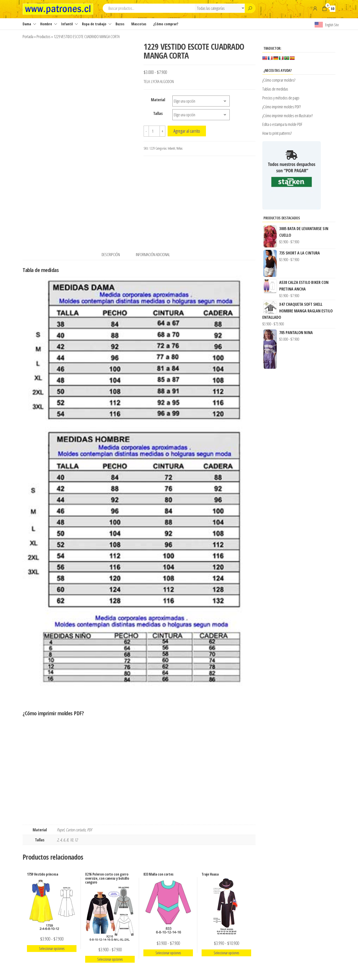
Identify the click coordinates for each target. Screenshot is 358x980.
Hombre (46, 24)
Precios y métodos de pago (281, 98)
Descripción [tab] (111, 254)
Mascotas (139, 24)
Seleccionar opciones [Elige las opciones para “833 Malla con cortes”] (168, 953)
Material (158, 100)
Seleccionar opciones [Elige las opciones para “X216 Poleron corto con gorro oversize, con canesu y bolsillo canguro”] (110, 959)
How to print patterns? (277, 133)
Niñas (179, 148)
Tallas (158, 113)
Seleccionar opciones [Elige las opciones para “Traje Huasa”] (226, 953)
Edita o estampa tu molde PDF (282, 124)
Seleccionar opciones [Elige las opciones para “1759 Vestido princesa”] (52, 949)
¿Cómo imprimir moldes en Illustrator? (287, 116)
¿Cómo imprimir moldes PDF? (282, 107)
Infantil (67, 24)
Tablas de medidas (275, 89)
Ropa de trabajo (94, 24)
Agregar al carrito (187, 131)
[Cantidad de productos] (154, 131)
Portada (28, 36)
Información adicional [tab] (153, 254)
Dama (27, 24)
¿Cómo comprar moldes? (279, 80)
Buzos (120, 24)
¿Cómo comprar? (166, 24)
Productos (43, 36)
